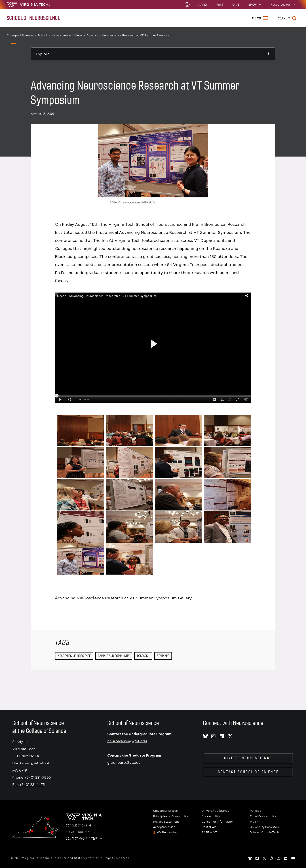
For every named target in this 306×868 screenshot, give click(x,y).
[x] (264, 858)
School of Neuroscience (56, 36)
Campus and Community (114, 656)
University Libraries (215, 811)
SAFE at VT (209, 832)
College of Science (21, 35)
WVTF (254, 822)
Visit (220, 5)
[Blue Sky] (250, 858)
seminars (163, 656)
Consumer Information (218, 822)
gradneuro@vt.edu (124, 762)
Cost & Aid (209, 827)
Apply (203, 5)
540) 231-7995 (39, 777)
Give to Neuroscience (248, 758)
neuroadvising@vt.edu (127, 741)
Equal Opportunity (263, 816)
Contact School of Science (248, 772)
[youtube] (293, 858)
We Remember (167, 832)
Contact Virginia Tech (84, 839)
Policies (255, 811)
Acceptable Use (164, 827)
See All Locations (81, 832)
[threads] (272, 858)
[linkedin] (286, 858)
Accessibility (211, 816)
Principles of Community (171, 816)
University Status (165, 811)
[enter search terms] (287, 18)
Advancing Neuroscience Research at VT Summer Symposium (130, 35)
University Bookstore (265, 827)
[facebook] (257, 858)
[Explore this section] (153, 54)
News (80, 35)
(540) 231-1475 (32, 784)
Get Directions (79, 826)
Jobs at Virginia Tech (264, 832)
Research (143, 656)
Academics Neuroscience (74, 656)
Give (236, 5)
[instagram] (279, 858)
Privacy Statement (166, 822)
